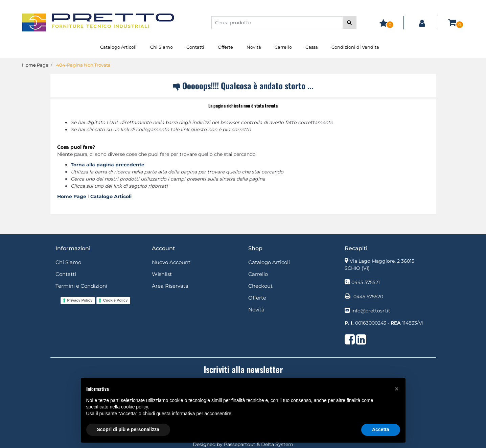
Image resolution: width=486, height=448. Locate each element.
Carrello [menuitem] (283, 47)
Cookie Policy (115, 300)
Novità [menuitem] (254, 47)
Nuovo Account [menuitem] (171, 262)
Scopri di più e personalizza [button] (128, 429)
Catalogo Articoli (111, 196)
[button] (350, 23)
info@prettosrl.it (371, 311)
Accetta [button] (381, 429)
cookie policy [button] (134, 407)
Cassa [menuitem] (312, 47)
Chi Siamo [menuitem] (161, 47)
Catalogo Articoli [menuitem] (118, 47)
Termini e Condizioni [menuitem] (81, 286)
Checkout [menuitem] (260, 286)
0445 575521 (366, 282)
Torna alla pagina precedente (108, 165)
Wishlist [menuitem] (162, 274)
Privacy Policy (80, 300)
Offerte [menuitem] (225, 47)
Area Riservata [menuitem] (170, 286)
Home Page (35, 65)
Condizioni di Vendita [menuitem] (355, 47)
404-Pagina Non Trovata (83, 65)
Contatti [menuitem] (195, 47)
